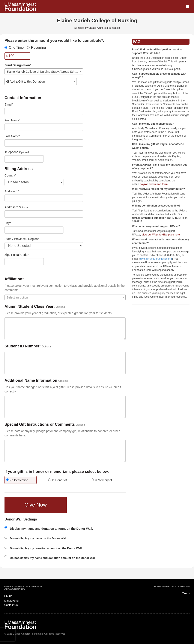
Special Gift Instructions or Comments (40, 425)
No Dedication (17, 480)
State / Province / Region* (22, 239)
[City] (34, 230)
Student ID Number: (23, 346)
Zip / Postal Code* (17, 255)
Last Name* (12, 136)
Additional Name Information (31, 381)
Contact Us (11, 605)
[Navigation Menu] (187, 7)
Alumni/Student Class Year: (30, 307)
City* (8, 223)
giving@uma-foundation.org (156, 259)
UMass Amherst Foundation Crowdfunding (23, 588)
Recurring (36, 48)
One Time (14, 48)
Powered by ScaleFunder (172, 587)
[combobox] (44, 71)
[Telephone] (24, 159)
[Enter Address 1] (44, 198)
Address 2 (11, 207)
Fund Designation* (18, 65)
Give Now (36, 505)
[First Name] (44, 127)
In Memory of (102, 480)
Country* (10, 175)
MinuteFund (11, 601)
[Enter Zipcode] (24, 262)
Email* (9, 104)
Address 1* (12, 191)
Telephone (11, 152)
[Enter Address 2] (44, 214)
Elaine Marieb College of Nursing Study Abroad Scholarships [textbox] (45, 72)
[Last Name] (44, 143)
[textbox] (41, 81)
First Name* (12, 120)
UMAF (8, 596)
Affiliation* (14, 279)
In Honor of (57, 480)
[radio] (23, 480)
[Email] (44, 111)
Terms (186, 593)
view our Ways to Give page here (161, 235)
